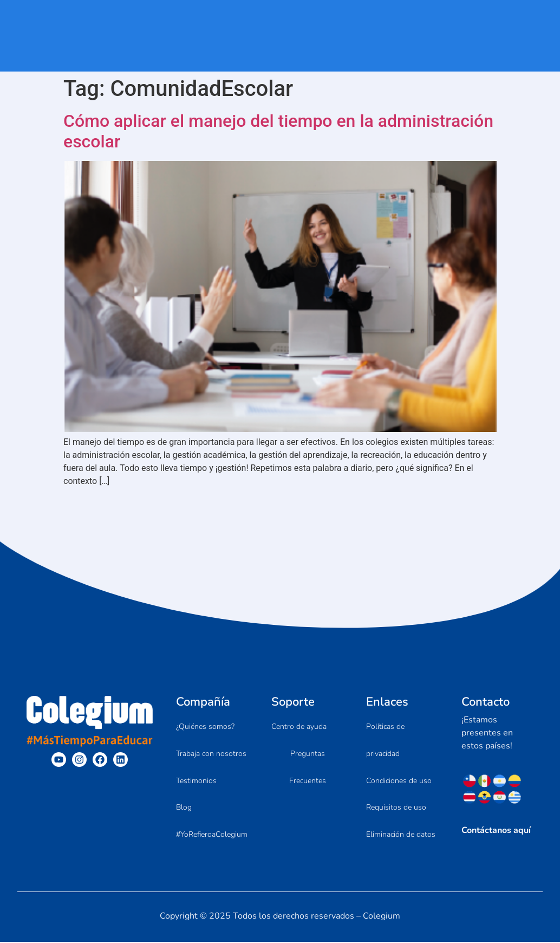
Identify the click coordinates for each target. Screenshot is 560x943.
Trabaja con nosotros (211, 754)
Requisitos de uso (396, 808)
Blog (184, 808)
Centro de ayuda (299, 726)
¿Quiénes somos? (205, 726)
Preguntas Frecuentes (308, 767)
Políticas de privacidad (385, 740)
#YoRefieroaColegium (212, 835)
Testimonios (196, 781)
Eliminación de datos (401, 835)
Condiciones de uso (399, 781)
